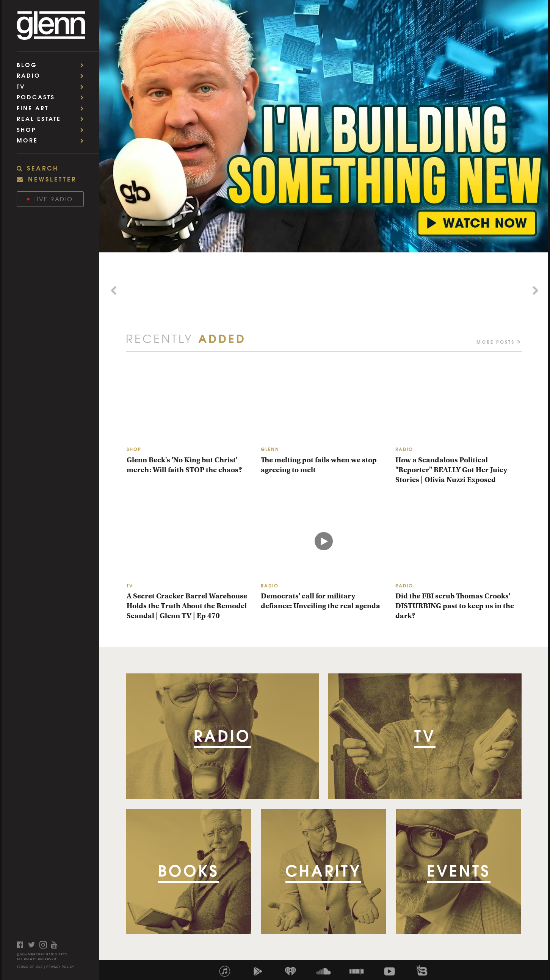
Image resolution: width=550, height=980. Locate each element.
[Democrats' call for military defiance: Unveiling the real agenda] (324, 541)
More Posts (499, 341)
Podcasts (53, 97)
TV (53, 86)
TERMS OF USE (30, 967)
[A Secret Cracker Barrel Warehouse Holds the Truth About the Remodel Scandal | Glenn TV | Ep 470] (189, 541)
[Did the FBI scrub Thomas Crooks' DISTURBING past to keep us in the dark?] (458, 541)
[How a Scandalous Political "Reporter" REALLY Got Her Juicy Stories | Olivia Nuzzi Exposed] (458, 404)
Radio (53, 75)
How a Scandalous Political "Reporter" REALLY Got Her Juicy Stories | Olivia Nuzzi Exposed (451, 470)
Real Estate (53, 118)
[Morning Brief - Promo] (223, 291)
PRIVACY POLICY (60, 967)
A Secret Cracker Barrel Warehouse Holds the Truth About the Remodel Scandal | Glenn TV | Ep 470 (187, 606)
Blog (53, 65)
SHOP (134, 449)
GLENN (270, 449)
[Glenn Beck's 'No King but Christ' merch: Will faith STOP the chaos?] (189, 404)
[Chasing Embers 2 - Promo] (425, 291)
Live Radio (50, 199)
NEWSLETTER (47, 179)
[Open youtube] (56, 945)
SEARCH (38, 168)
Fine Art (53, 108)
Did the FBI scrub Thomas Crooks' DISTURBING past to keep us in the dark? (455, 606)
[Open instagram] (45, 945)
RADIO (404, 449)
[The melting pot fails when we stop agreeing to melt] (324, 404)
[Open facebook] (22, 945)
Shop (53, 129)
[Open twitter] (34, 945)
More (53, 140)
